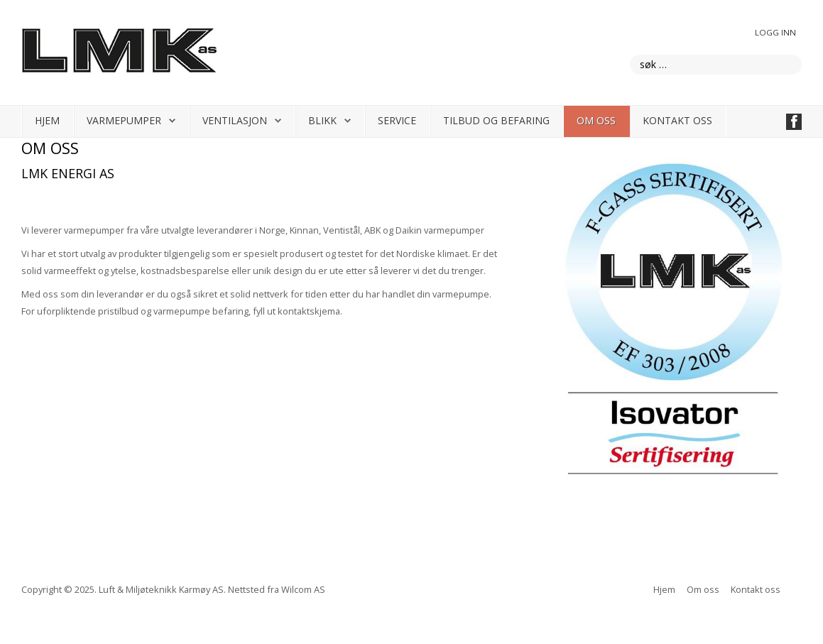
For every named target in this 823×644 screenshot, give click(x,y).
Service (397, 120)
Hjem (47, 120)
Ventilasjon (235, 120)
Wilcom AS (303, 589)
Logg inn (775, 32)
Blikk (322, 120)
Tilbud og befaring (496, 120)
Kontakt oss (677, 120)
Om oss (596, 120)
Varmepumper (124, 120)
